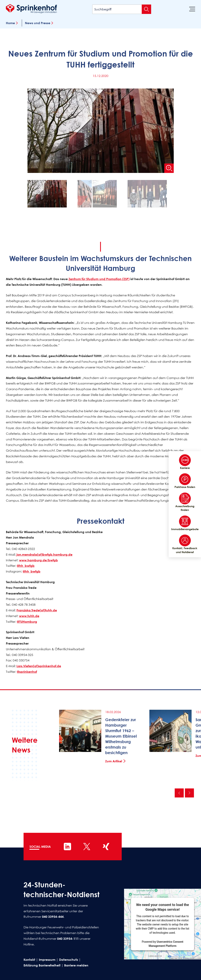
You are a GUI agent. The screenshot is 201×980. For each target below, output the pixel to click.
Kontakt (29, 960)
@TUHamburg (27, 622)
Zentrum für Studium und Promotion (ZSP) (99, 279)
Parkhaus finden (185, 481)
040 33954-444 (53, 917)
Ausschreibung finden (185, 502)
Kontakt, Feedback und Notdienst (185, 544)
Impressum (47, 960)
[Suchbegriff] (122, 9)
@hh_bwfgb (26, 566)
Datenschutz (69, 960)
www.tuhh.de (29, 616)
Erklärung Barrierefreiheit (42, 965)
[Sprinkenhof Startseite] (31, 9)
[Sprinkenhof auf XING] (106, 847)
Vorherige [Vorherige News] (179, 793)
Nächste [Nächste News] (189, 793)
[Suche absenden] (146, 9)
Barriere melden (76, 965)
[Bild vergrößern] (169, 168)
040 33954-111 (68, 939)
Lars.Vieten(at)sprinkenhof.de (39, 666)
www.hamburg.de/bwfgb (38, 560)
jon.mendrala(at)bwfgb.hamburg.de (44, 554)
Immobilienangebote (185, 523)
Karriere (185, 462)
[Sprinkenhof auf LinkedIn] (68, 847)
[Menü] (192, 9)
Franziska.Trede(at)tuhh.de (37, 610)
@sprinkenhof (27, 672)
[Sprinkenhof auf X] (87, 847)
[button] (51, 195)
